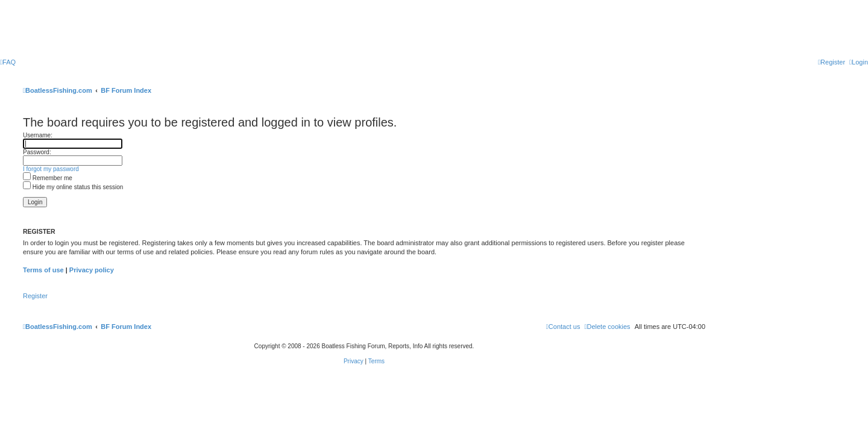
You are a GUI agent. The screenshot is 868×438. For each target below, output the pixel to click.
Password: (37, 152)
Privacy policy (92, 270)
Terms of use (43, 270)
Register (35, 296)
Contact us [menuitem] (563, 327)
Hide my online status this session (73, 187)
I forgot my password (51, 169)
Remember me (48, 178)
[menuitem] (8, 62)
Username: (38, 135)
